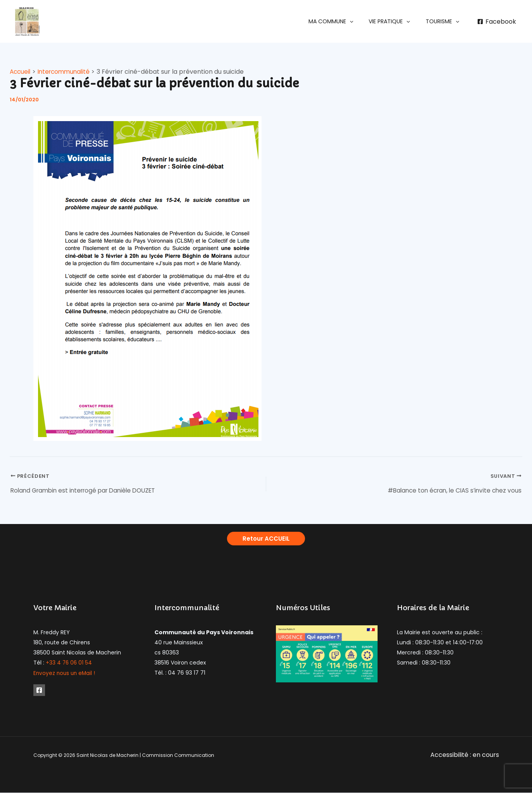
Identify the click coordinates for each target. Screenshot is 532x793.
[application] (361, 21)
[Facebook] (496, 22)
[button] (342, 21)
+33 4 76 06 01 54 (69, 664)
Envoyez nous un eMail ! (65, 674)
